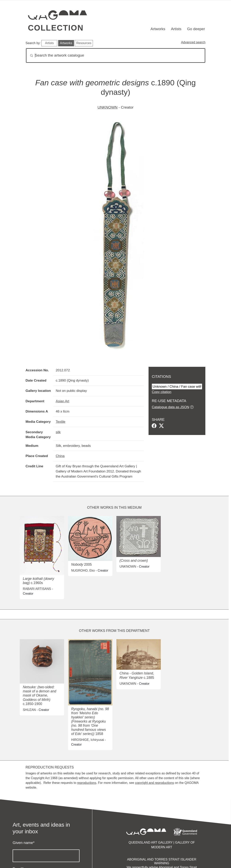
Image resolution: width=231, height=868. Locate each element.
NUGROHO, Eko (83, 570)
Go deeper (196, 29)
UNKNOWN (107, 107)
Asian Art (62, 401)
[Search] (116, 55)
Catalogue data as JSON (170, 407)
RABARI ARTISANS (37, 589)
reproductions (87, 783)
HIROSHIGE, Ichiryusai (88, 740)
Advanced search (193, 42)
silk (58, 432)
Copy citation (161, 392)
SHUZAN (29, 710)
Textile (60, 422)
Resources (84, 43)
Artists (176, 29)
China (60, 456)
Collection (56, 28)
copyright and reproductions (154, 783)
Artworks (158, 29)
